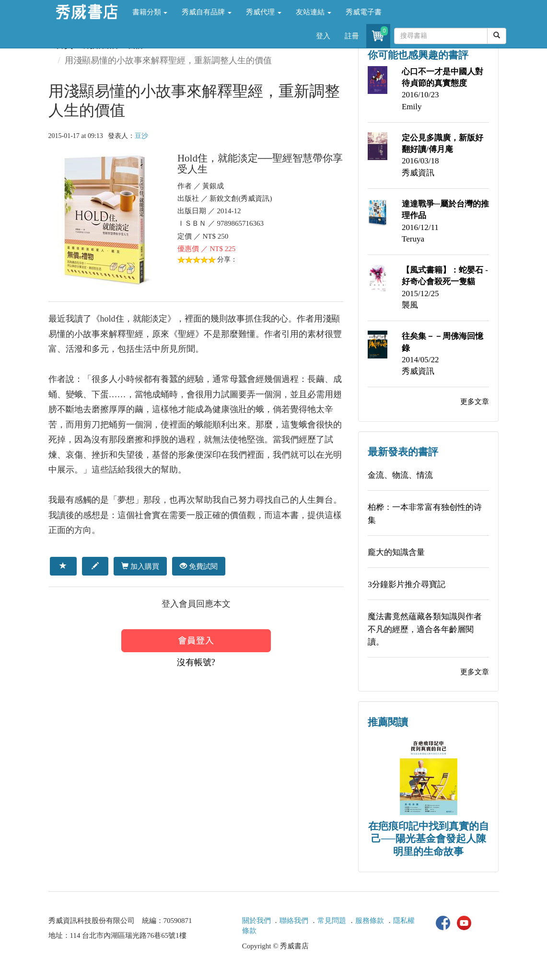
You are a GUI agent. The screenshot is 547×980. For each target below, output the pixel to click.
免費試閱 (199, 566)
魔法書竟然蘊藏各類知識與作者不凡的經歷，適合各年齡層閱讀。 (425, 629)
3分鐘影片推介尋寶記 (407, 584)
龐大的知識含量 (396, 552)
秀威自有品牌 (207, 12)
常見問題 (332, 921)
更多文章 (475, 402)
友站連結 (314, 12)
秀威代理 (264, 12)
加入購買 (140, 566)
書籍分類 (150, 12)
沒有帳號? (196, 662)
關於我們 (256, 921)
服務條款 (370, 921)
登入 (323, 36)
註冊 (352, 36)
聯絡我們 (294, 921)
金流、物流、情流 (400, 475)
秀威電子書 (364, 12)
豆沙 (141, 136)
